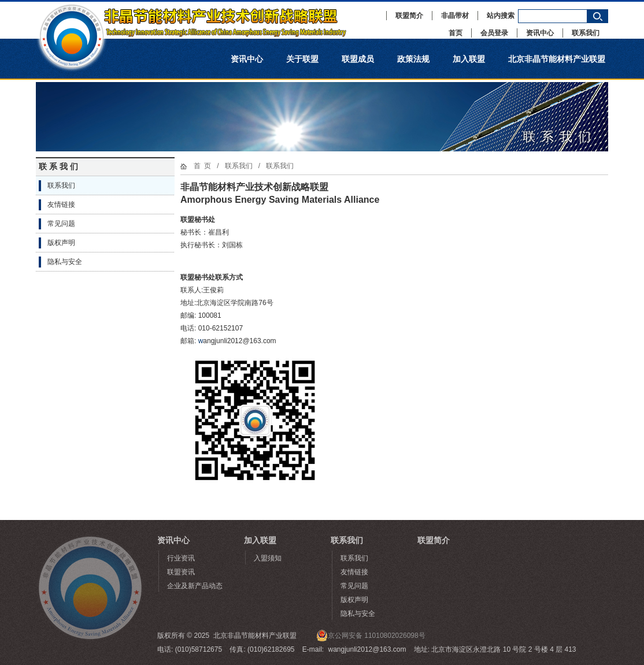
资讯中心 (540, 33)
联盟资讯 (181, 572)
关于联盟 (302, 59)
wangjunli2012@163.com (367, 649)
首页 (456, 33)
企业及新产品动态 (195, 586)
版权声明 (61, 243)
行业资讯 (181, 558)
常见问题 (61, 224)
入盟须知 (268, 558)
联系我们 (586, 33)
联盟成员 (358, 59)
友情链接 (61, 205)
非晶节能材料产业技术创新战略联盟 (203, 20)
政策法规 (413, 59)
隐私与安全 (65, 262)
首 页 (203, 166)
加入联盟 (469, 59)
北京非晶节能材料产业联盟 (557, 59)
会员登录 (494, 33)
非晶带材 (455, 16)
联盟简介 (409, 16)
